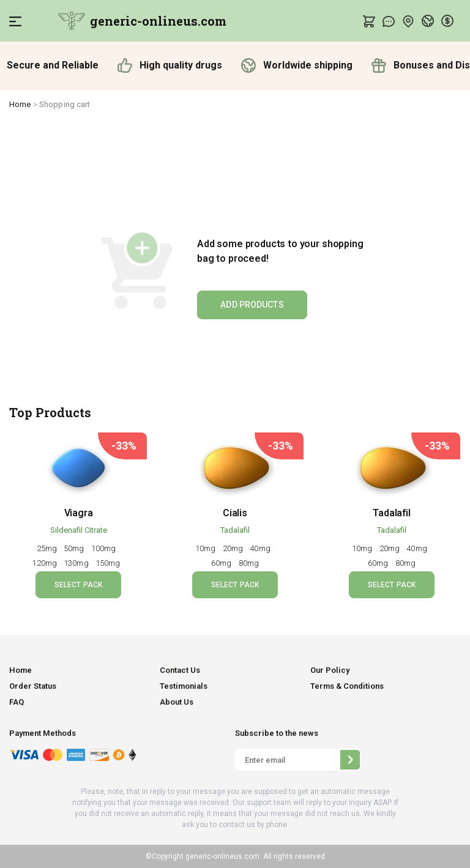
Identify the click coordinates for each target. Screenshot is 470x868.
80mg (249, 563)
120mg (45, 563)
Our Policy (330, 670)
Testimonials (184, 686)
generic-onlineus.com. (222, 856)
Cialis (235, 513)
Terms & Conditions (347, 686)
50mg (75, 548)
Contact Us (180, 670)
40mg (261, 548)
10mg (207, 548)
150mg (109, 563)
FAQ (17, 702)
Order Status (33, 686)
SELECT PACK (78, 585)
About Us (177, 702)
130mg (77, 563)
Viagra (79, 513)
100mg (105, 548)
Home (20, 104)
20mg (234, 548)
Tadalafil (235, 530)
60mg (222, 563)
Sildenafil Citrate (79, 530)
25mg (48, 548)
